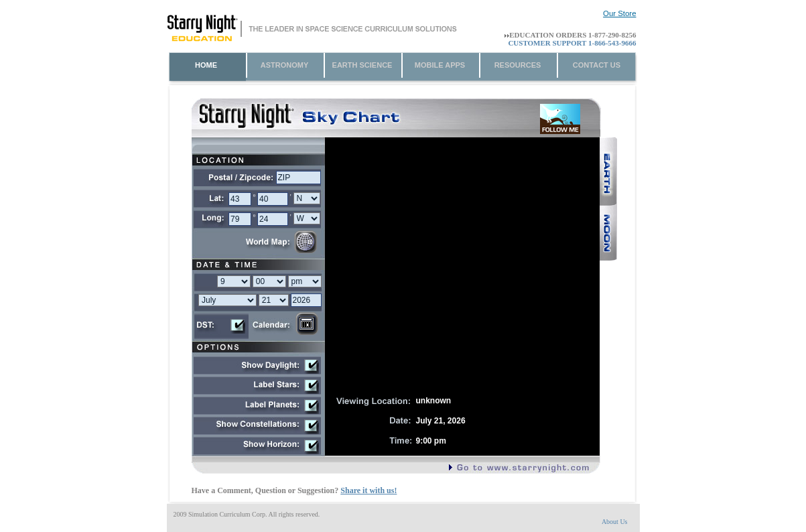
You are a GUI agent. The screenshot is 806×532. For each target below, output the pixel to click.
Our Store (619, 13)
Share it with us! (368, 490)
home (206, 65)
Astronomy (285, 65)
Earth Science (362, 65)
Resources (518, 65)
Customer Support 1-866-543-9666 (572, 43)
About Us (615, 522)
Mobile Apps (440, 65)
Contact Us (597, 65)
